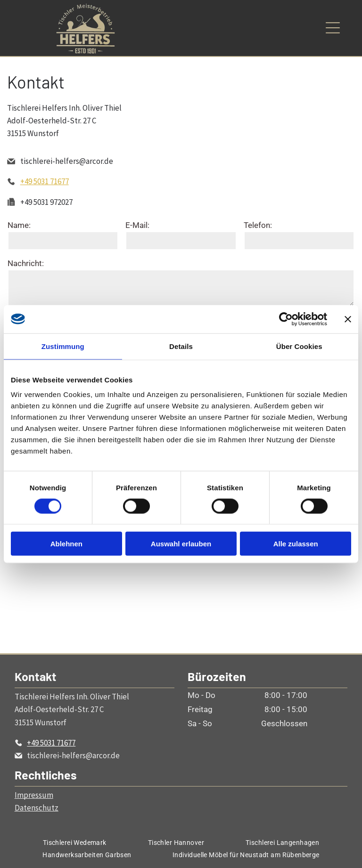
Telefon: (258, 225)
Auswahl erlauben (181, 544)
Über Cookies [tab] (299, 346)
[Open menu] (333, 28)
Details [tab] (181, 346)
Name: (19, 225)
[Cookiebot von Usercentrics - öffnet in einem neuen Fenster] (286, 319)
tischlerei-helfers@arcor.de (67, 161)
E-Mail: (137, 225)
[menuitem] (75, 843)
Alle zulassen (296, 544)
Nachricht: (26, 263)
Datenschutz (37, 808)
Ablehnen (66, 544)
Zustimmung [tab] (63, 346)
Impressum (34, 795)
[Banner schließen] (348, 319)
